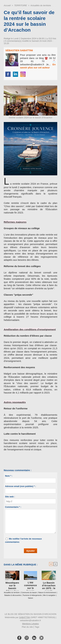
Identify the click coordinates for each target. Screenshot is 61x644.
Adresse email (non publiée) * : (20, 486)
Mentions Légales (31, 624)
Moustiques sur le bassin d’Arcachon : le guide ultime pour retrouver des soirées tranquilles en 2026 (12, 585)
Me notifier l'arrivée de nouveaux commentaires (23, 540)
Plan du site (27, 627)
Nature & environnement (47, 593)
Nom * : (9, 476)
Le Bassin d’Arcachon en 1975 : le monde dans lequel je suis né (49, 585)
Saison (30, 598)
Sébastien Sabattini (19, 50)
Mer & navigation (49, 595)
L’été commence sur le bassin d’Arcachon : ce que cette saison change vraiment (30, 585)
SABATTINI (24, 617)
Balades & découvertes (13, 595)
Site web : (10, 497)
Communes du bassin (29, 593)
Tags (37, 627)
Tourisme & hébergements (32, 595)
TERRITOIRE (21, 5)
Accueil (7, 5)
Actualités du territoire (41, 5)
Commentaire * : (13, 507)
